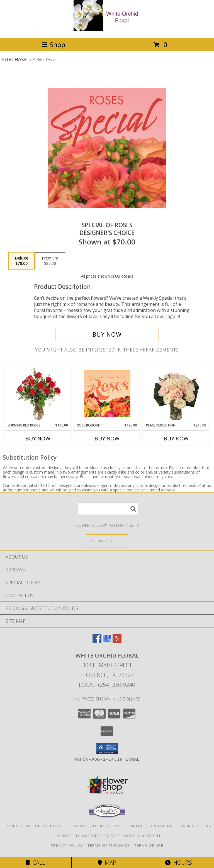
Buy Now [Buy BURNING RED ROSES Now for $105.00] (38, 438)
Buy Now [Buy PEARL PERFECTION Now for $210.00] (176, 438)
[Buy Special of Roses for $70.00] (107, 334)
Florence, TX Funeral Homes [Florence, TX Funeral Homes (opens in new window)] (34, 826)
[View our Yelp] (117, 641)
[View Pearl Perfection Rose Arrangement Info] (176, 393)
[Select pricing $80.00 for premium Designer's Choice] (50, 261)
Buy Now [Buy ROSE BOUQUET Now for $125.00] (107, 438)
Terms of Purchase (109, 845)
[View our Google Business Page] (107, 641)
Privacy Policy (67, 845)
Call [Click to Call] (36, 863)
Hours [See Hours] (178, 863)
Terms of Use (149, 845)
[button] (107, 749)
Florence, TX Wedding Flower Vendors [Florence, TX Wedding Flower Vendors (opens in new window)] (168, 826)
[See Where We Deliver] (107, 541)
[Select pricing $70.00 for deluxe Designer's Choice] (22, 261)
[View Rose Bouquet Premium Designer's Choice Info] (107, 393)
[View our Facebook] (97, 641)
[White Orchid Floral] (107, 30)
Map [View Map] (107, 863)
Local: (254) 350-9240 (107, 685)
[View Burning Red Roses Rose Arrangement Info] (38, 394)
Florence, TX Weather (76, 836)
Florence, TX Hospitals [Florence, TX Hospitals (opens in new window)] (95, 826)
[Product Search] (108, 509)
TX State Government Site (133, 836)
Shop (53, 44)
